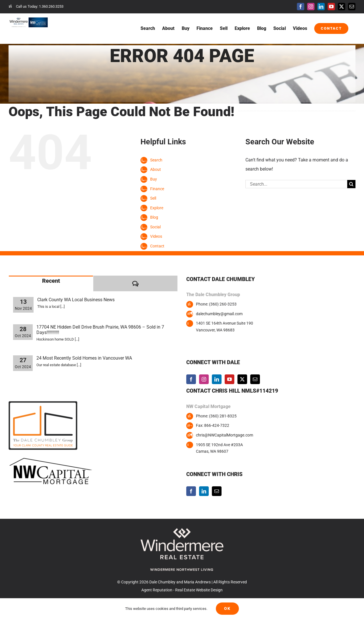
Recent (51, 281)
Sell (153, 198)
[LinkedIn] (217, 379)
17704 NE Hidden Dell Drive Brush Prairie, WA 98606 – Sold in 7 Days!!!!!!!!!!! (100, 330)
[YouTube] (229, 379)
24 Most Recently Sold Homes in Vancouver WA (84, 358)
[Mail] (255, 379)
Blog (154, 217)
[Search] (351, 184)
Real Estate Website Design (199, 590)
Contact (157, 246)
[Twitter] (242, 379)
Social (155, 227)
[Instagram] (204, 379)
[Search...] (296, 184)
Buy (154, 179)
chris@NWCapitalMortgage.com (225, 435)
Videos (156, 236)
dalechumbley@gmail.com (219, 314)
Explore (157, 208)
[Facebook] (191, 379)
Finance (157, 189)
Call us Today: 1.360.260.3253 (36, 6)
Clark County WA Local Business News (76, 300)
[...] (62, 307)
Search (156, 160)
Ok (227, 608)
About (156, 169)
